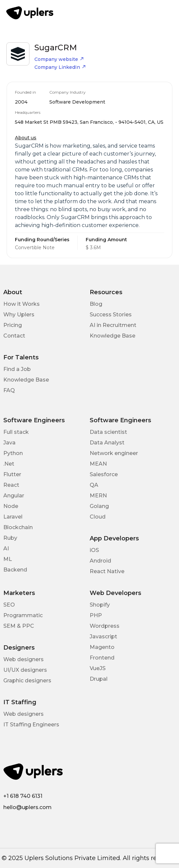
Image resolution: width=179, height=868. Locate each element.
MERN (98, 496)
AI (6, 548)
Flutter (12, 474)
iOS (94, 550)
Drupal (99, 679)
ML (8, 559)
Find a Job (17, 369)
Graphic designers (27, 681)
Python (13, 453)
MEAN (98, 464)
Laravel (13, 517)
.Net (9, 464)
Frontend (102, 658)
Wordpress (105, 626)
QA (94, 485)
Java (9, 443)
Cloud (98, 517)
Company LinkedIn (60, 67)
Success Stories (111, 315)
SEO (9, 605)
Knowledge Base (112, 336)
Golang (99, 506)
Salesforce (104, 474)
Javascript (103, 637)
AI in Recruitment (113, 325)
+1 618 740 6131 (23, 796)
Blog (96, 304)
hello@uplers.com (27, 807)
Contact (14, 336)
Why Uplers (19, 315)
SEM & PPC (19, 626)
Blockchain (18, 527)
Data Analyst (107, 443)
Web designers (23, 659)
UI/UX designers (25, 670)
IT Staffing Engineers (31, 725)
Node (11, 506)
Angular (14, 496)
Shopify (100, 605)
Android (100, 561)
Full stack (16, 432)
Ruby (10, 538)
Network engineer (114, 453)
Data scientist (108, 432)
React (11, 485)
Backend (15, 570)
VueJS (98, 668)
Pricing (13, 325)
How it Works (22, 304)
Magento (102, 647)
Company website (59, 59)
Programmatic (23, 615)
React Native (107, 571)
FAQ (9, 390)
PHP (96, 615)
